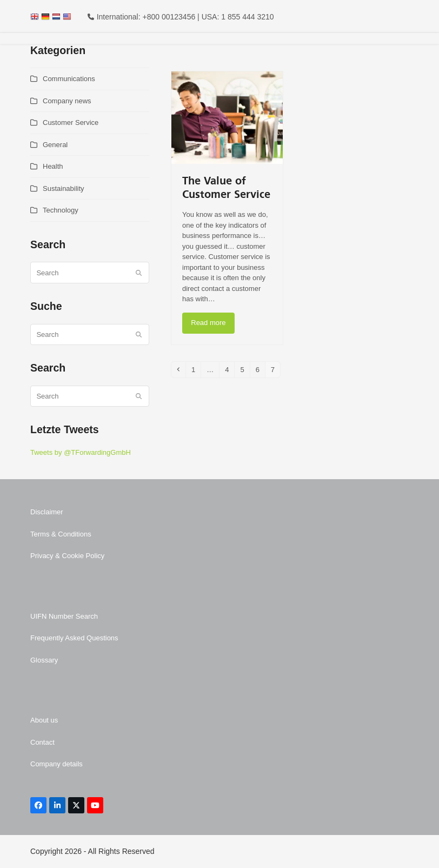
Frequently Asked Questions (74, 638)
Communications (69, 79)
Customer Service (71, 122)
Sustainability (64, 188)
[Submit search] (139, 273)
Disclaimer (47, 512)
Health (53, 166)
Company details (56, 764)
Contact (42, 742)
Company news (67, 101)
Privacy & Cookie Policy (67, 556)
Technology (61, 210)
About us (44, 720)
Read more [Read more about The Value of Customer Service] (208, 323)
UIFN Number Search (64, 616)
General (55, 145)
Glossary (44, 660)
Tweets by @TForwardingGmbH (81, 452)
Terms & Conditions (61, 534)
